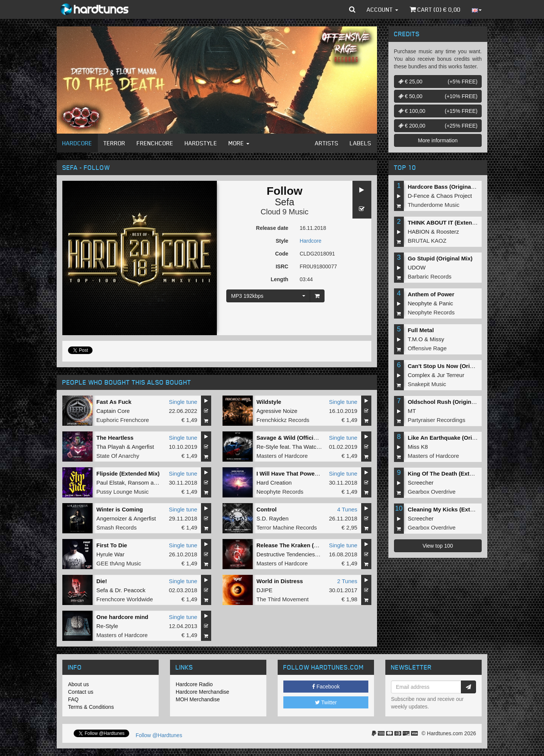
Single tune (183, 402)
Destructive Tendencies (286, 554)
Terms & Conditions (91, 707)
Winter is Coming (120, 509)
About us (78, 684)
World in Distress (280, 581)
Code (282, 254)
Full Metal (421, 330)
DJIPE (265, 590)
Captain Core (113, 411)
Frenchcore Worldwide (125, 599)
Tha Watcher (308, 447)
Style (282, 241)
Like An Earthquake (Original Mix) (453, 438)
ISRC (282, 266)
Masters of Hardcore (282, 456)
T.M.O (415, 339)
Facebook (326, 687)
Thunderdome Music (433, 205)
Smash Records (117, 527)
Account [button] (382, 9)
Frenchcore (155, 143)
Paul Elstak (110, 483)
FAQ (73, 699)
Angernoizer (112, 518)
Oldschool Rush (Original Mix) (448, 402)
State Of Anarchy (118, 456)
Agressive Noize (277, 411)
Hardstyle (201, 143)
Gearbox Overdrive (432, 492)
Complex (419, 375)
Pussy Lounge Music (122, 492)
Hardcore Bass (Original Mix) (447, 187)
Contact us (81, 692)
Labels (361, 143)
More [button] (239, 143)
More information (438, 140)
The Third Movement (283, 599)
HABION (419, 232)
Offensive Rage (427, 348)
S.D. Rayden (273, 518)
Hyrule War (110, 554)
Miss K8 (418, 447)
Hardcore (77, 143)
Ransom (138, 483)
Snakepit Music (427, 384)
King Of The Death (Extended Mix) (453, 473)
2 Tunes (347, 581)
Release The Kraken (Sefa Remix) (301, 545)
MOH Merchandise (198, 699)
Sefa (284, 202)
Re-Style (267, 447)
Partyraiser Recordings (437, 420)
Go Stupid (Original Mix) (440, 258)
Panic (446, 303)
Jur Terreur (451, 375)
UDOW (417, 267)
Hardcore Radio (194, 684)
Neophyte (420, 303)
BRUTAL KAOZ (427, 241)
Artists (327, 143)
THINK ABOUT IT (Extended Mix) (451, 222)
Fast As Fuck (114, 402)
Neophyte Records (280, 492)
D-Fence (419, 196)
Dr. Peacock (130, 590)
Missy (437, 339)
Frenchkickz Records (283, 420)
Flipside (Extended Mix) (128, 473)
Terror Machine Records (287, 527)
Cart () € (435, 9)
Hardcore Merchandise (202, 692)
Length (279, 279)
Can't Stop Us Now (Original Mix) (452, 366)
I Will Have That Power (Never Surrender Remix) (321, 473)
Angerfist (143, 447)
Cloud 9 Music (285, 212)
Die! (102, 581)
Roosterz (448, 232)
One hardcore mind (122, 617)
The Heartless (115, 438)
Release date (272, 228)
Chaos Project (454, 196)
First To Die (112, 545)
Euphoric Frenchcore (123, 420)
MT (412, 411)
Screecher (420, 483)
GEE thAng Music (119, 563)
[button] (352, 9)
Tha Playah (111, 447)
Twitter (326, 702)
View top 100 (438, 546)
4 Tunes (347, 509)
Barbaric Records (430, 276)
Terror (114, 143)
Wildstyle (269, 402)
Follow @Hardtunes (159, 735)
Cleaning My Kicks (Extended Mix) (454, 509)
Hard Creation (274, 483)
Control (267, 509)
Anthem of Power (431, 294)
